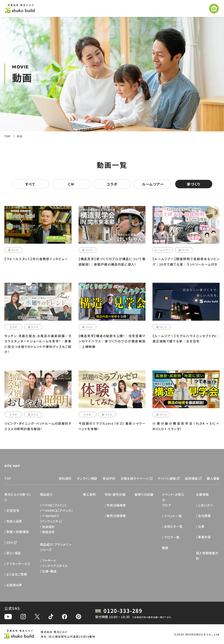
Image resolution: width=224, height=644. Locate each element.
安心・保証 (14, 553)
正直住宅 (13, 510)
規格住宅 (48, 532)
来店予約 (109, 478)
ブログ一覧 (172, 537)
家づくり (194, 184)
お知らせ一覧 (173, 526)
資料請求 (65, 478)
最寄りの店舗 (144, 494)
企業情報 (202, 494)
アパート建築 (167, 478)
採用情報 (191, 478)
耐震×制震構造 (18, 532)
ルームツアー (153, 184)
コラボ (112, 184)
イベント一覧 (173, 516)
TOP (8, 136)
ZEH (10, 542)
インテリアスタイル (55, 566)
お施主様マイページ (135, 478)
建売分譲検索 (116, 516)
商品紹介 (46, 494)
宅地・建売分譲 (115, 494)
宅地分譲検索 (116, 505)
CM (71, 184)
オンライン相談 (87, 478)
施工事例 (89, 494)
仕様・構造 (49, 571)
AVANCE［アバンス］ (58, 510)
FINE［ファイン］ (54, 505)
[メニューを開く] (214, 9)
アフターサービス (18, 564)
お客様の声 (14, 585)
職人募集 (213, 478)
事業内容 (204, 537)
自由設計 (48, 527)
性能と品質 (14, 521)
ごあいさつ (205, 505)
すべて (30, 184)
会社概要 (204, 516)
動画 (165, 548)
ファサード (49, 560)
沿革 (201, 526)
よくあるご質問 (17, 574)
